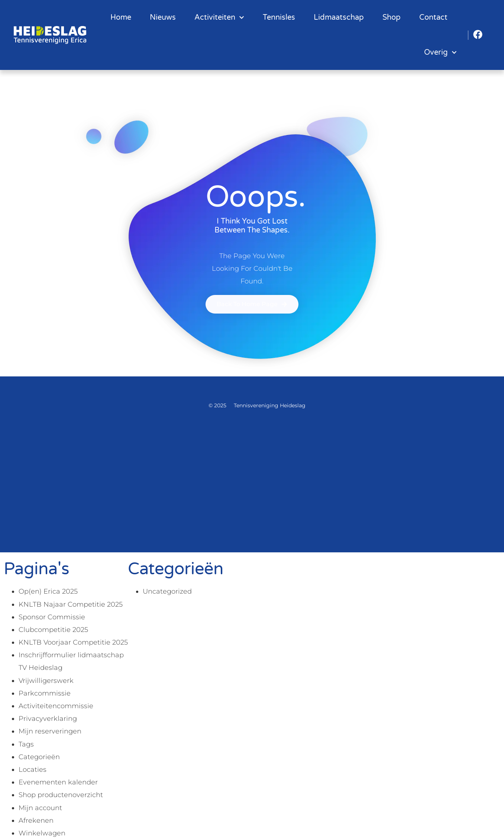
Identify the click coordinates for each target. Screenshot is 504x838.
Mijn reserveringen (50, 731)
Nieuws (163, 17)
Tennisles (279, 17)
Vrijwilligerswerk (46, 681)
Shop (392, 17)
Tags (26, 744)
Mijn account (40, 808)
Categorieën (39, 757)
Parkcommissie (45, 693)
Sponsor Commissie (52, 617)
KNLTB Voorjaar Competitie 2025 (73, 642)
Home (121, 17)
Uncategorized (167, 591)
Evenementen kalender (58, 782)
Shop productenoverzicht (61, 795)
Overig (440, 52)
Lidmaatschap (339, 17)
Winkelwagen (42, 833)
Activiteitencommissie (56, 706)
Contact (433, 17)
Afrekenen (36, 821)
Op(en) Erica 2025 (48, 591)
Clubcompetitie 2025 (53, 630)
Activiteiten (219, 17)
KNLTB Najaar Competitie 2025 (71, 604)
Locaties (33, 770)
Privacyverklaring (48, 719)
